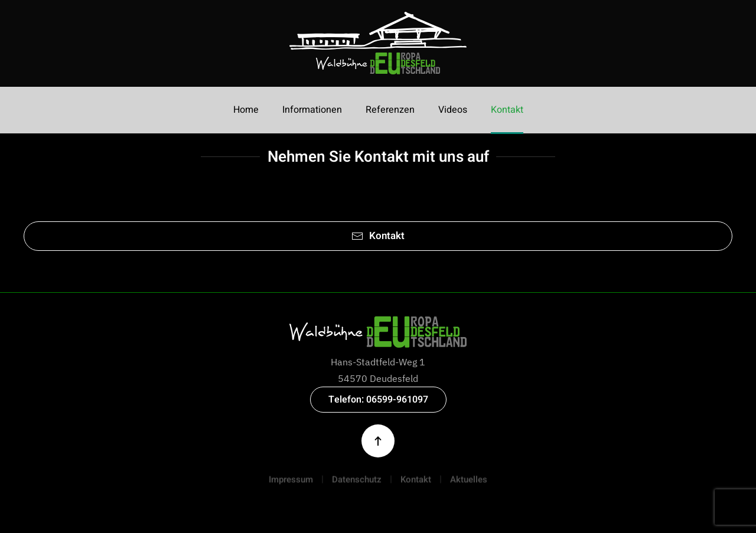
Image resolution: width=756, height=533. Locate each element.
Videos (453, 110)
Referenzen (390, 110)
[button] (378, 441)
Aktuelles (469, 482)
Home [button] (246, 110)
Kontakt (378, 236)
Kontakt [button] (507, 110)
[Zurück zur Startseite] (378, 43)
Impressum (291, 482)
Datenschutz (357, 482)
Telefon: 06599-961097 (378, 400)
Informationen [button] (312, 110)
